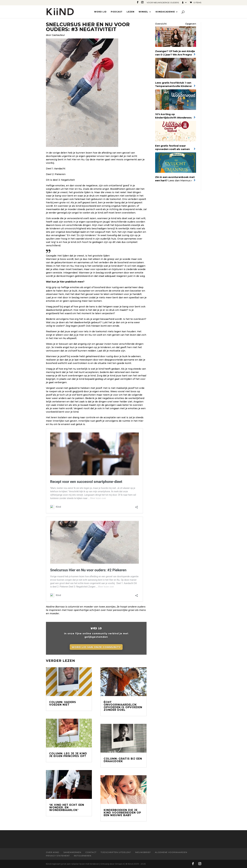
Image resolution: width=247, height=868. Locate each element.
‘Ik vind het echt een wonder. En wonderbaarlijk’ (67, 807)
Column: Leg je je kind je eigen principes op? (68, 755)
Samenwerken (72, 852)
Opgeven (191, 24)
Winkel (143, 12)
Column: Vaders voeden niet (63, 703)
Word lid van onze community (96, 648)
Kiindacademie (165, 12)
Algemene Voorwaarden (171, 852)
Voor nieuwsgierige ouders (163, 3)
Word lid (100, 12)
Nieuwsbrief (143, 852)
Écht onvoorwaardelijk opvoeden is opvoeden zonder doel (123, 706)
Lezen (131, 12)
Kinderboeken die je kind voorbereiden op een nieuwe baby (122, 813)
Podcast (117, 12)
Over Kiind (53, 852)
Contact (91, 852)
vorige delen (60, 153)
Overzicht (161, 24)
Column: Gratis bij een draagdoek (123, 760)
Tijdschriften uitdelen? (116, 852)
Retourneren (83, 856)
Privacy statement (58, 856)
